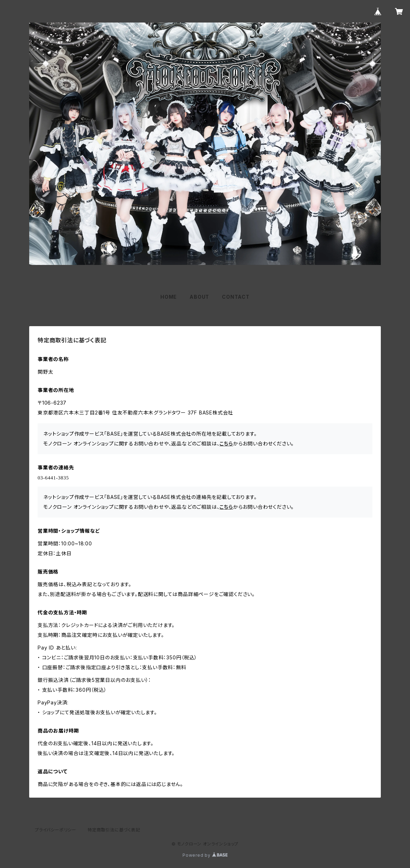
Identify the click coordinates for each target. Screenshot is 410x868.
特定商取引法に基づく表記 (114, 830)
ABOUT (199, 297)
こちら (226, 443)
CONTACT (236, 297)
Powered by (205, 855)
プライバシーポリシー (56, 830)
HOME (169, 297)
